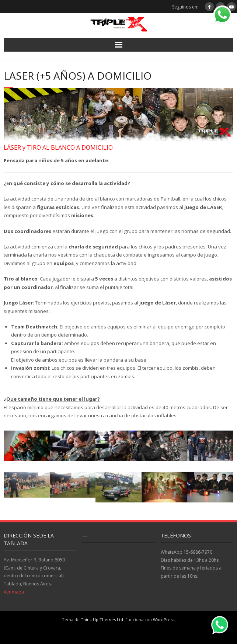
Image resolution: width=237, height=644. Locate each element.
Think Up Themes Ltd (102, 619)
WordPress (164, 619)
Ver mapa (14, 592)
